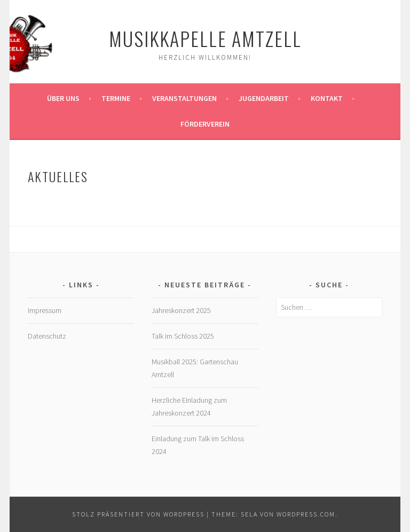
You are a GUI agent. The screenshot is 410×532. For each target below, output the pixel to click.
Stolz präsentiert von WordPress (138, 514)
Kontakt (327, 98)
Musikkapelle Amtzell (205, 38)
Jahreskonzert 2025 (181, 310)
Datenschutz (47, 336)
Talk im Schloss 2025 (183, 336)
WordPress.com (306, 514)
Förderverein (205, 124)
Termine (116, 98)
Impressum (45, 310)
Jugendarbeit (264, 98)
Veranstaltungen (184, 98)
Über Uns (63, 98)
